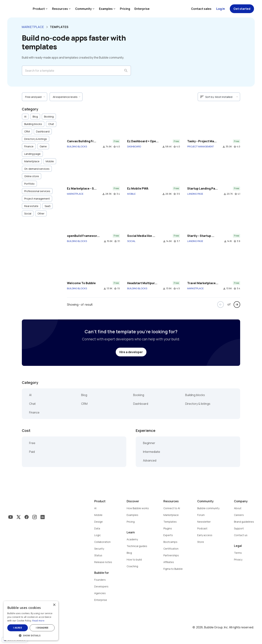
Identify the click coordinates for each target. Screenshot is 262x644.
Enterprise (142, 9)
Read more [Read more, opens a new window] (38, 621)
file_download (104, 147)
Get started (242, 9)
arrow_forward (237, 305)
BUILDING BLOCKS (77, 146)
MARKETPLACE (75, 194)
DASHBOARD (134, 146)
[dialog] (31, 621)
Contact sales (201, 9)
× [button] (54, 605)
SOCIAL (131, 241)
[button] (31, 635)
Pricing (125, 9)
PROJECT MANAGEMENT (201, 146)
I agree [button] (18, 628)
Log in (221, 9)
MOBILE (131, 194)
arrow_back (221, 305)
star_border (115, 147)
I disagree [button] (42, 628)
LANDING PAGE (195, 194)
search (126, 71)
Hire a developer (131, 352)
